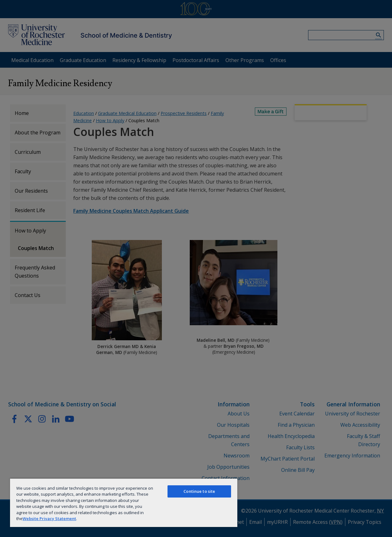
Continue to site (199, 491)
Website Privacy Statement (49, 519)
